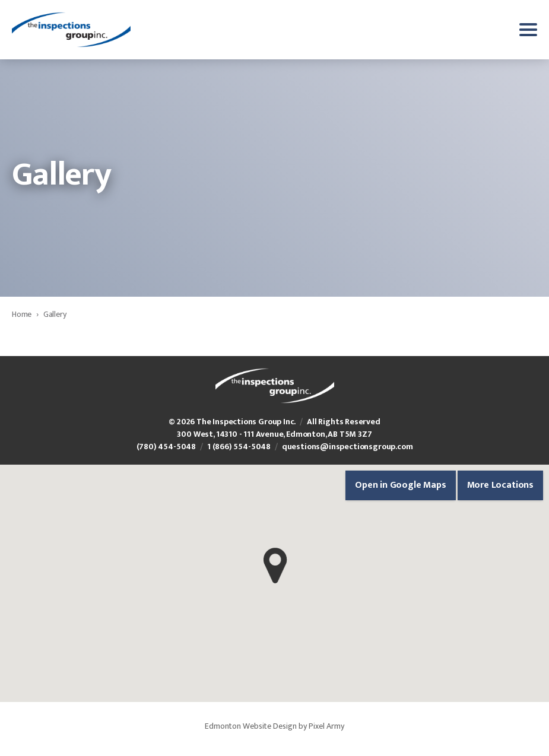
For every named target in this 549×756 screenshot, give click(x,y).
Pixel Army (326, 726)
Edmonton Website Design (251, 726)
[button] (275, 566)
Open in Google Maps (401, 485)
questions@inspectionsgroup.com (348, 447)
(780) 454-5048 (166, 447)
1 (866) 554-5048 (239, 447)
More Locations (500, 485)
